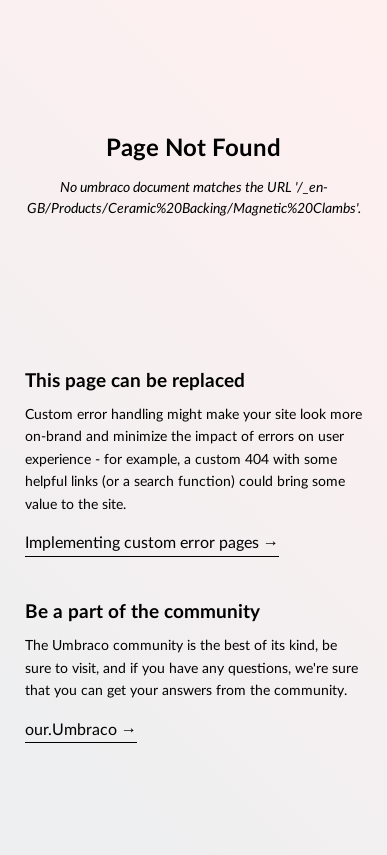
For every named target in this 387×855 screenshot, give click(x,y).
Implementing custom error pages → (152, 543)
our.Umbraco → (81, 730)
